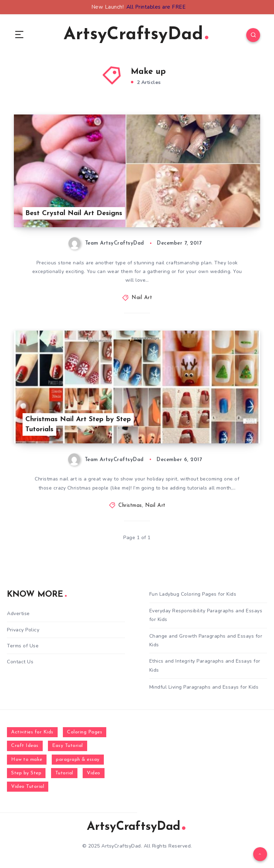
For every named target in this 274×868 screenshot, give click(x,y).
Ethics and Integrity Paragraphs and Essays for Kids (205, 665)
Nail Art (142, 298)
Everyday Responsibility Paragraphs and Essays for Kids (206, 615)
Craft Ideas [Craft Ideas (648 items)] (25, 746)
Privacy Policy (23, 630)
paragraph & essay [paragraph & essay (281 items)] (78, 760)
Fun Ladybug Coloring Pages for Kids (193, 594)
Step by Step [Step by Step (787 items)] (26, 773)
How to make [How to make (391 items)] (27, 760)
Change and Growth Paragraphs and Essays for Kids (206, 640)
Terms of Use (23, 646)
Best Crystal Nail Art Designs (74, 213)
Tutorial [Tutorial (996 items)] (64, 773)
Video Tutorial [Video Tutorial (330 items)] (28, 787)
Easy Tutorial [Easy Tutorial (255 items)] (68, 746)
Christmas (130, 506)
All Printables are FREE (156, 7)
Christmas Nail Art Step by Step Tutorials (78, 424)
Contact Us (20, 662)
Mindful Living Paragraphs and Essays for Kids (204, 687)
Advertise (18, 614)
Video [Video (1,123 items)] (94, 773)
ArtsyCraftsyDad (136, 35)
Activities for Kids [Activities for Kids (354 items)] (32, 732)
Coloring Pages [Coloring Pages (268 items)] (85, 732)
